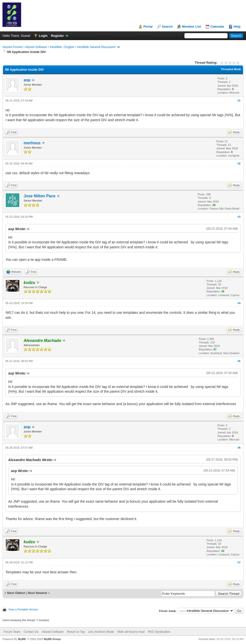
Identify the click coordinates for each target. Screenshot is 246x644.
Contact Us (31, 632)
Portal (148, 27)
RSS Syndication (159, 632)
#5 (239, 361)
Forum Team (12, 632)
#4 (239, 303)
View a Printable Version (23, 609)
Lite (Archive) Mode (101, 632)
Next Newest (37, 593)
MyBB (22, 639)
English (69, 47)
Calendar (217, 27)
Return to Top (76, 632)
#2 (239, 163)
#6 (239, 448)
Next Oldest (16, 593)
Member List (191, 27)
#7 (239, 562)
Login (43, 36)
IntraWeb (56, 47)
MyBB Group (52, 639)
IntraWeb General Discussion (96, 47)
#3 (239, 217)
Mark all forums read (131, 632)
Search (167, 27)
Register (57, 36)
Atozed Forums (13, 47)
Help (237, 27)
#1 (239, 101)
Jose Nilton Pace (40, 196)
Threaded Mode (231, 69)
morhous (32, 143)
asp (27, 80)
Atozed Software (36, 47)
